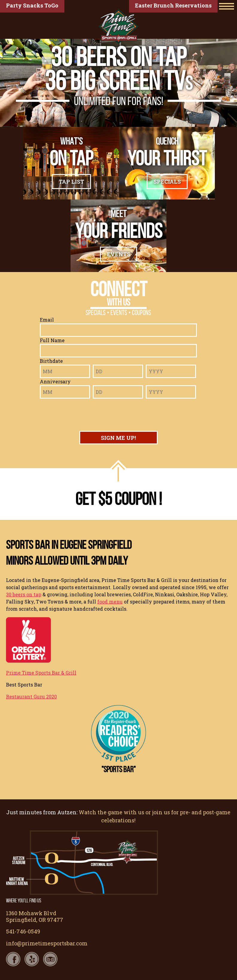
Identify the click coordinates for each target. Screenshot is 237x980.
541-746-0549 (23, 931)
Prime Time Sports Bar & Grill (41, 673)
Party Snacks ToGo (32, 5)
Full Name (52, 340)
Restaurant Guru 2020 (31, 696)
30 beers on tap (24, 594)
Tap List (71, 182)
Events (118, 254)
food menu (110, 602)
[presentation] (118, 413)
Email (47, 320)
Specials (167, 182)
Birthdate (51, 361)
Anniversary (55, 381)
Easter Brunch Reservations (173, 5)
